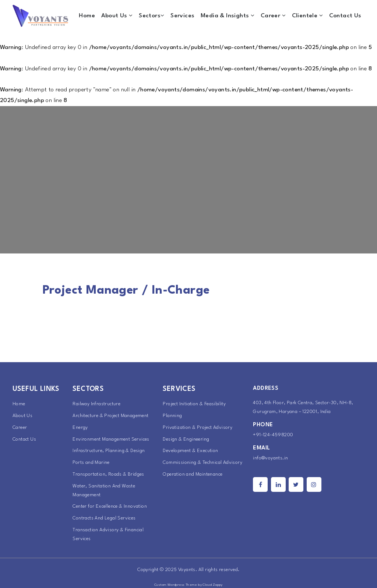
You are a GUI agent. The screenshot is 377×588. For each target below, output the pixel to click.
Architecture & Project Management (110, 416)
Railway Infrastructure (96, 404)
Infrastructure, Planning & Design (109, 451)
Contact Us (345, 16)
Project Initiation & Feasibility (194, 404)
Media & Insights (228, 16)
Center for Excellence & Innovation (110, 506)
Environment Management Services (111, 439)
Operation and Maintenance (193, 474)
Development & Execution (190, 451)
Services (182, 16)
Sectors (151, 16)
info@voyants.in (270, 458)
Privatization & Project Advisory (198, 428)
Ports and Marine (91, 463)
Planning (172, 416)
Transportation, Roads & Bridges (108, 474)
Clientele (307, 16)
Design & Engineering (186, 439)
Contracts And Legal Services (104, 518)
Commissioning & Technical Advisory (202, 463)
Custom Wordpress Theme (176, 585)
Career (273, 16)
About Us (117, 16)
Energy (80, 428)
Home (87, 16)
